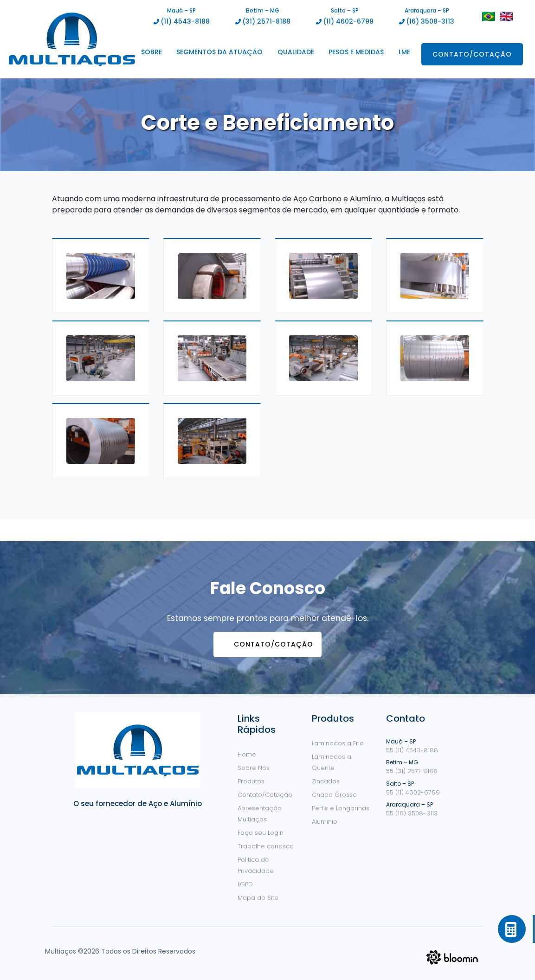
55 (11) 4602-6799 (413, 792)
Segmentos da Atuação (219, 52)
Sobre (151, 52)
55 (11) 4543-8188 (412, 750)
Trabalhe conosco (266, 846)
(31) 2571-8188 (266, 21)
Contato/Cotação (472, 54)
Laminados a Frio (338, 743)
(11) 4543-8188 (185, 21)
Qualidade (296, 52)
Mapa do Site (258, 898)
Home (247, 754)
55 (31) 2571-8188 (412, 771)
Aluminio (325, 822)
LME (404, 52)
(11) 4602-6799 (348, 21)
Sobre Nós (254, 768)
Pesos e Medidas (356, 52)
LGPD (245, 884)
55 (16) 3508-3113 (412, 813)
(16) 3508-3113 (430, 21)
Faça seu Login (261, 833)
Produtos (251, 781)
